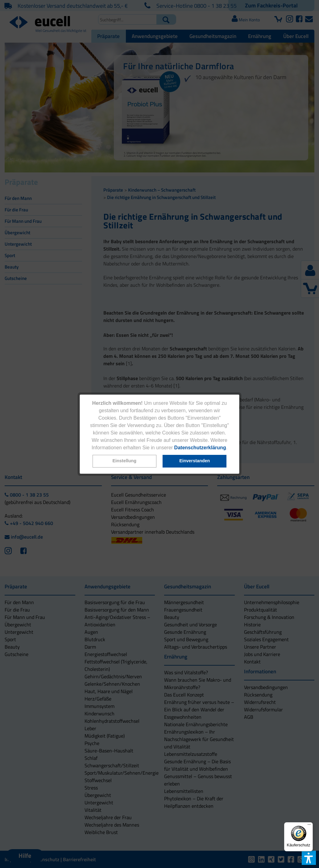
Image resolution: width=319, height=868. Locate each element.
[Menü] (309, 826)
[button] (124, 461)
